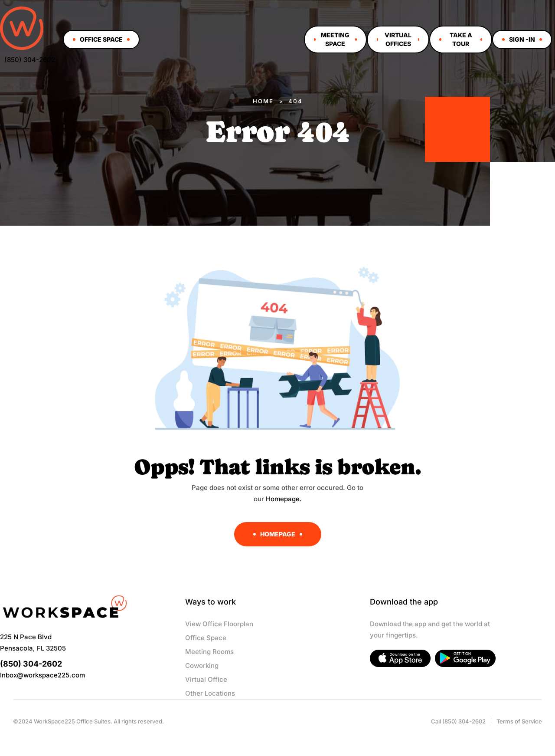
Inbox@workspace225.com (42, 675)
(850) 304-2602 (30, 60)
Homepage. (284, 499)
